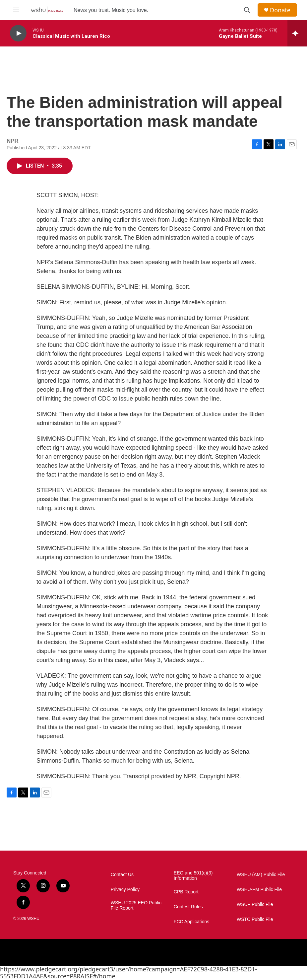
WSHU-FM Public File (259, 890)
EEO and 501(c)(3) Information (193, 876)
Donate (280, 10)
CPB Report (186, 892)
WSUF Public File (255, 905)
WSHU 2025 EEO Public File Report (136, 905)
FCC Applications (191, 922)
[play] (18, 33)
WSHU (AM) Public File (261, 875)
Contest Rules (188, 907)
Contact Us (122, 875)
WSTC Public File (255, 919)
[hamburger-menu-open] (16, 10)
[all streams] (297, 33)
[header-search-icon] (247, 10)
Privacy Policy (125, 890)
